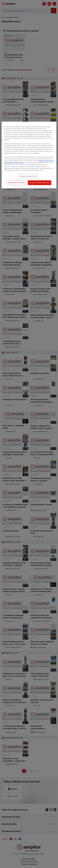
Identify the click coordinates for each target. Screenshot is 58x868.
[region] (29, 155)
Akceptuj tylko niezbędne (16, 183)
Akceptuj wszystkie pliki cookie (39, 183)
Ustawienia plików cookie (28, 176)
